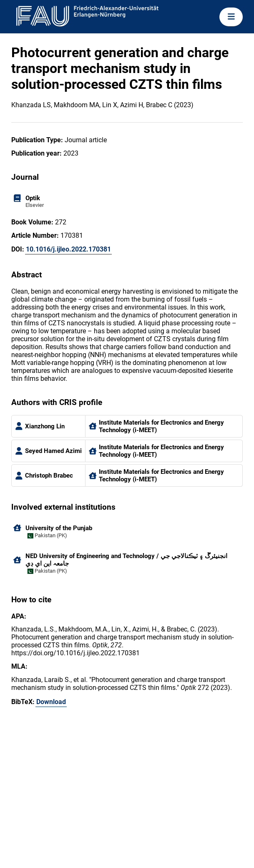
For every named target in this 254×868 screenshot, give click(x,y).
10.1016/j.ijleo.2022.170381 (68, 249)
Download (51, 702)
